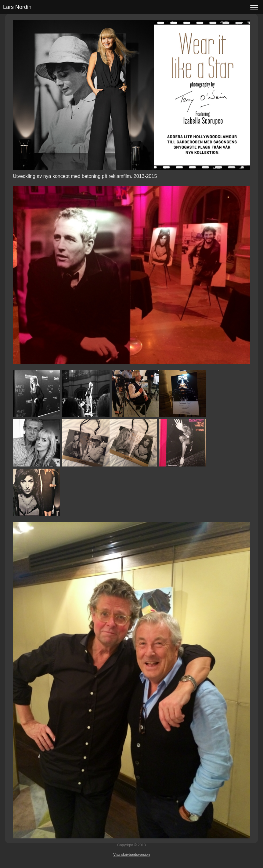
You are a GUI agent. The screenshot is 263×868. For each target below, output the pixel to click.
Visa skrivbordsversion (131, 855)
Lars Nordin (17, 7)
